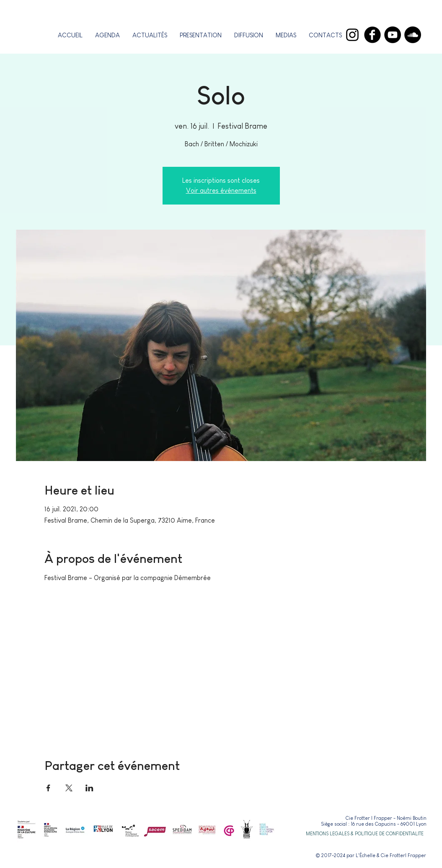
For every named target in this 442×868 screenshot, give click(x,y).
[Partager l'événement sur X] (69, 788)
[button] (201, 35)
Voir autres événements (221, 190)
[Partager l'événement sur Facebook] (48, 788)
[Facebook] (372, 35)
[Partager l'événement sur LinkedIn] (89, 788)
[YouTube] (393, 35)
